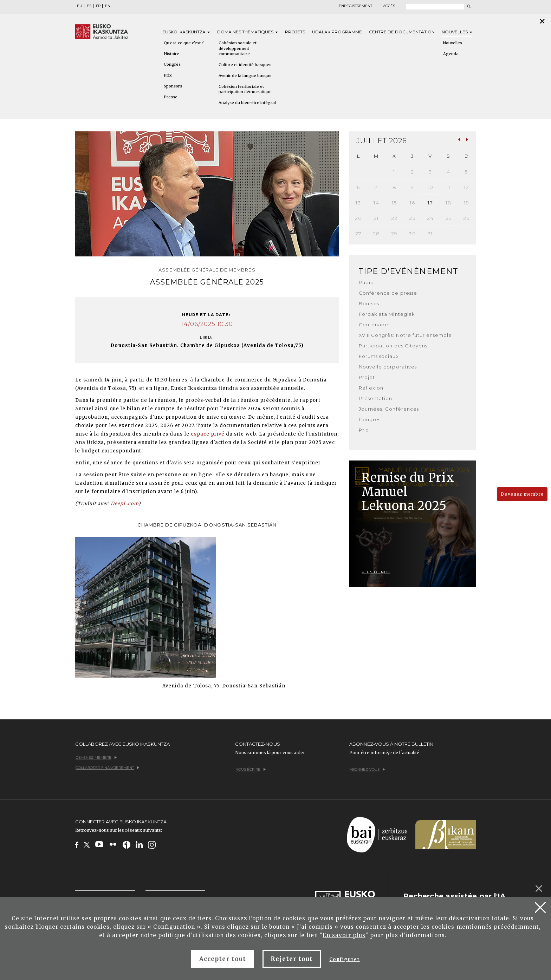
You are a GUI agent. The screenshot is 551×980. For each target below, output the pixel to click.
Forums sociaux (379, 356)
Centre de (402, 32)
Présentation (375, 398)
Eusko (186, 32)
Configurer (344, 959)
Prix (168, 75)
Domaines (248, 32)
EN (108, 6)
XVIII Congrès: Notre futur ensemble (405, 335)
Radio (366, 282)
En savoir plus (344, 935)
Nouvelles (457, 32)
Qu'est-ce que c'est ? (184, 43)
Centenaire (374, 325)
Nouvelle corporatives (388, 367)
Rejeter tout (292, 959)
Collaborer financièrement (107, 768)
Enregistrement (355, 6)
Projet (367, 377)
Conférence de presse (388, 293)
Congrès (172, 64)
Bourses (369, 303)
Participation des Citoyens (393, 346)
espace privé (208, 434)
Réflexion (371, 388)
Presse (171, 97)
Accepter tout (223, 959)
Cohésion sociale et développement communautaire (238, 48)
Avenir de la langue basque (245, 76)
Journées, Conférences (389, 409)
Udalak (337, 32)
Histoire (171, 54)
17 (430, 203)
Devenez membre (522, 494)
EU (80, 6)
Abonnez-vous (367, 769)
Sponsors (173, 86)
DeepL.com (125, 504)
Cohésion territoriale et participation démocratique (245, 89)
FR (98, 6)
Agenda (451, 54)
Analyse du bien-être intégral (247, 103)
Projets (295, 32)
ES (89, 6)
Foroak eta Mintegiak (387, 314)
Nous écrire (251, 769)
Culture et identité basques (245, 65)
